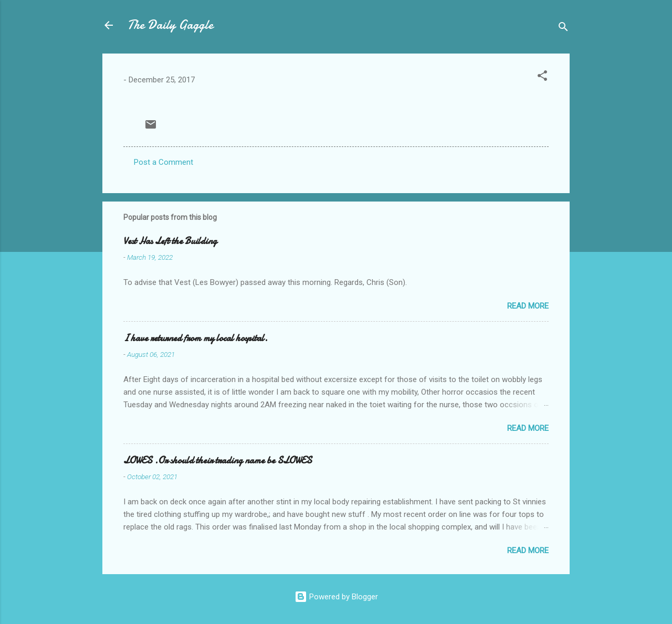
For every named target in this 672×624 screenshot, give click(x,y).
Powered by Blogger (336, 597)
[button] (542, 77)
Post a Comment (164, 162)
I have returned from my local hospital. (196, 338)
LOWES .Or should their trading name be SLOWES (218, 461)
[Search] (563, 29)
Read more (528, 306)
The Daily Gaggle (170, 25)
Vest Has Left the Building (170, 241)
